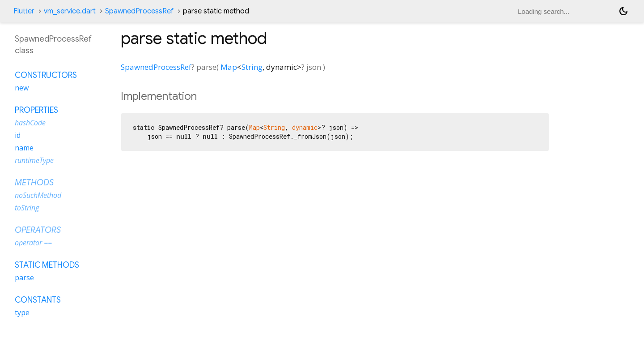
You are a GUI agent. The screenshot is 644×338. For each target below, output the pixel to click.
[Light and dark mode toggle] (623, 11)
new (22, 88)
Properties (36, 110)
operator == (33, 243)
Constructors (46, 75)
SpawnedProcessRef (139, 11)
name (24, 148)
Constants (38, 300)
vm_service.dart (70, 11)
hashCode (30, 123)
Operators (38, 230)
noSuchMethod (38, 195)
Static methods (47, 265)
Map (229, 67)
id (18, 135)
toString (27, 208)
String (252, 67)
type (22, 312)
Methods (34, 183)
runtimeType (34, 160)
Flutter (24, 11)
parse (24, 278)
